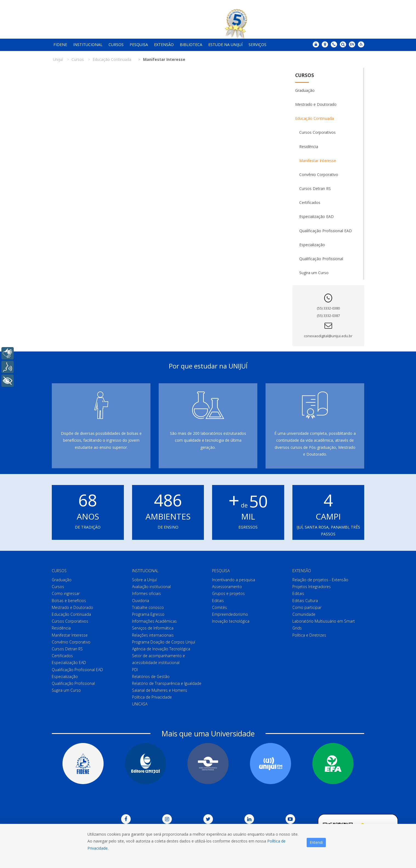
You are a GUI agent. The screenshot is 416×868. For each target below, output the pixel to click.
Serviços (257, 45)
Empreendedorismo (230, 614)
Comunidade (304, 614)
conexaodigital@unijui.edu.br (328, 336)
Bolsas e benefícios (69, 601)
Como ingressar (66, 593)
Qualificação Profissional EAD (326, 231)
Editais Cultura (305, 601)
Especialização (312, 245)
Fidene (60, 45)
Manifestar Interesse (318, 161)
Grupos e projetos (228, 593)
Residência (309, 147)
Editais (218, 601)
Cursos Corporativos (317, 132)
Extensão (164, 45)
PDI (135, 670)
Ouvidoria (141, 601)
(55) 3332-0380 (328, 308)
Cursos (116, 45)
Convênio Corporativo (319, 175)
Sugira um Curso (314, 273)
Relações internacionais (153, 635)
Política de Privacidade (152, 697)
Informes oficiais (146, 593)
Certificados (310, 202)
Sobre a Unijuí (144, 580)
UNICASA (140, 704)
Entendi (316, 842)
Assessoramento (227, 587)
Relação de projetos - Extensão (320, 580)
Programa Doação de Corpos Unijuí (164, 642)
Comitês (220, 607)
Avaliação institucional (151, 587)
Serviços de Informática (153, 628)
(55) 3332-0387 (328, 316)
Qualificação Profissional (321, 259)
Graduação (305, 90)
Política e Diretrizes (309, 635)
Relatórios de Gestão (151, 676)
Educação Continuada (314, 118)
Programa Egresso (148, 614)
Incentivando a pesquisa (234, 580)
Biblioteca (191, 45)
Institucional (88, 45)
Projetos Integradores (312, 587)
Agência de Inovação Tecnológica (161, 649)
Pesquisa (139, 45)
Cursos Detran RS (315, 188)
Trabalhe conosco (148, 607)
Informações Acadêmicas (154, 621)
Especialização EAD (317, 216)
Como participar (307, 607)
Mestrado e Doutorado (316, 104)
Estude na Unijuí (225, 45)
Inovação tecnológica (231, 621)
